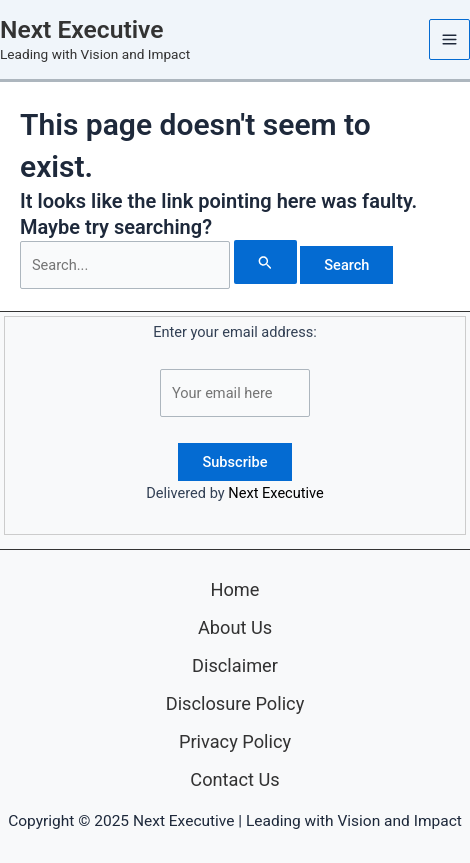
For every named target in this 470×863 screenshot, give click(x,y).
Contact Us (234, 779)
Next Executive (81, 29)
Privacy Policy (235, 741)
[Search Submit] (265, 262)
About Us (235, 627)
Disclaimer (235, 665)
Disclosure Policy (235, 703)
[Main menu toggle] (449, 39)
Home (234, 589)
